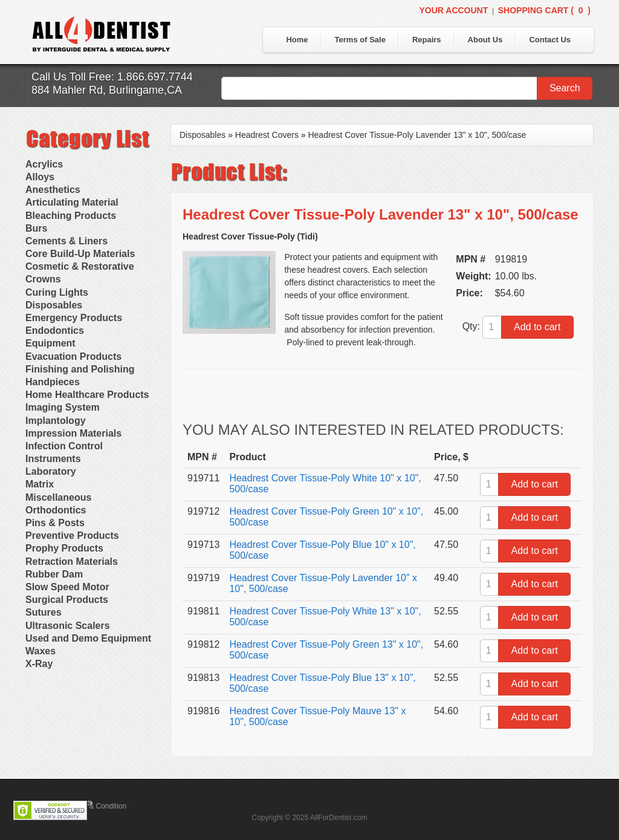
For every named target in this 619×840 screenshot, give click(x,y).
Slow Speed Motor (67, 587)
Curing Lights (57, 292)
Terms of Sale (360, 40)
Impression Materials (73, 433)
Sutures (44, 612)
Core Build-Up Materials (80, 254)
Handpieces (53, 382)
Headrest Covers (267, 135)
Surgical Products (67, 600)
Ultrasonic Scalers (68, 626)
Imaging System (63, 407)
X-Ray (39, 664)
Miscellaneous (58, 497)
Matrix (40, 484)
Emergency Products (74, 318)
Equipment (50, 343)
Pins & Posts (55, 523)
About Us (485, 40)
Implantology (56, 421)
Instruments (53, 459)
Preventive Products (72, 536)
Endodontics (55, 330)
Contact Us (550, 40)
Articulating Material (72, 202)
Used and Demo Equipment (88, 638)
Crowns (43, 279)
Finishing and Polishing (80, 369)
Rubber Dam (54, 574)
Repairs (427, 40)
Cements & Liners (66, 241)
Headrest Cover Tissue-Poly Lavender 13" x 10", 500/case (417, 135)
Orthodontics (56, 510)
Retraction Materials (72, 562)
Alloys (40, 177)
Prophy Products (64, 548)
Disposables (54, 305)
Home (297, 40)
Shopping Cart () (544, 10)
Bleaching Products (71, 216)
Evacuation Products (73, 357)
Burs (36, 228)
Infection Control (64, 446)
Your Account (453, 10)
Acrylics (44, 164)
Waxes (41, 651)
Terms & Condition (97, 806)
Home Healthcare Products (87, 395)
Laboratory (51, 471)
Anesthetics (53, 190)
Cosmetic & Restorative (80, 266)
